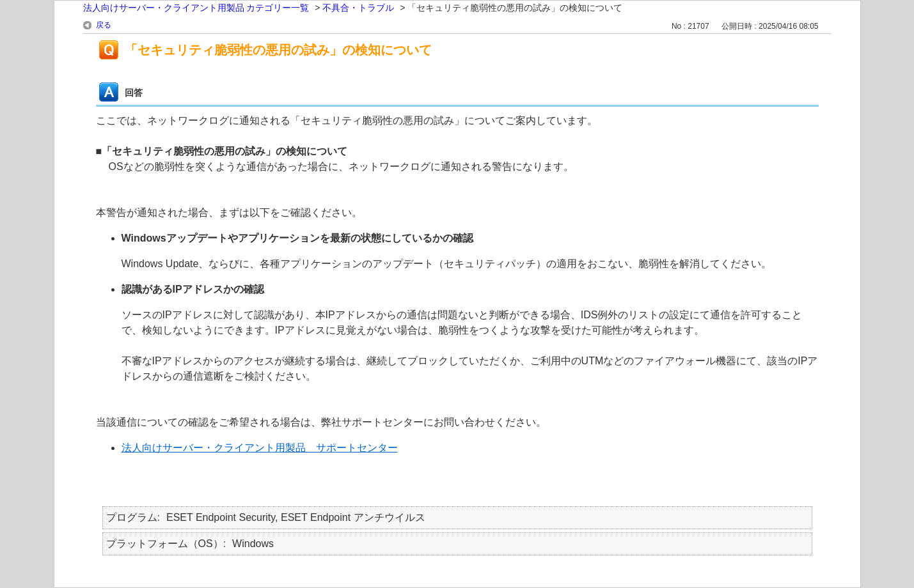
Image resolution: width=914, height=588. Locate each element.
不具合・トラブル (358, 8)
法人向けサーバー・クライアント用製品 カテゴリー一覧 (196, 8)
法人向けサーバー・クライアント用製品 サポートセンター (260, 448)
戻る (104, 25)
